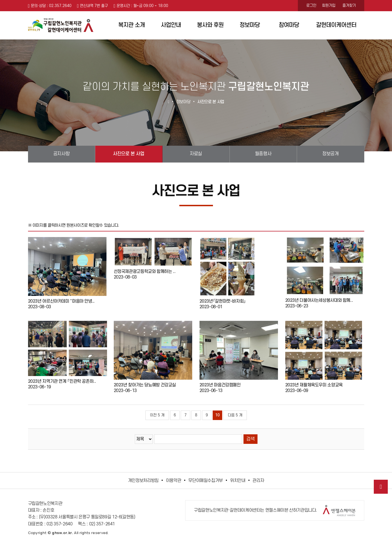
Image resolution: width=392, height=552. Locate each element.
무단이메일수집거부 (206, 481)
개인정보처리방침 (143, 481)
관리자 (258, 481)
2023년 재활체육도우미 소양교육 (314, 385)
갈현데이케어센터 (336, 25)
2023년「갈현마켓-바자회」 (223, 301)
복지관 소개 (132, 25)
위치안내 (238, 481)
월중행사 (263, 154)
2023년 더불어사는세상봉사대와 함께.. (319, 300)
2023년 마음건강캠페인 (220, 385)
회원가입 (329, 5)
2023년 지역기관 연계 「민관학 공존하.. (62, 381)
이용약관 (174, 481)
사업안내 (171, 25)
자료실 (196, 154)
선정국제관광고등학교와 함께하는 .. (145, 272)
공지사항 (61, 154)
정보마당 (250, 25)
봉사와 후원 (210, 25)
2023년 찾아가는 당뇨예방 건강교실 (145, 385)
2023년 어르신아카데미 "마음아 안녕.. (61, 301)
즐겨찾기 (349, 5)
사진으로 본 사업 (128, 154)
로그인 (311, 5)
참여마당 (289, 25)
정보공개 (330, 154)
